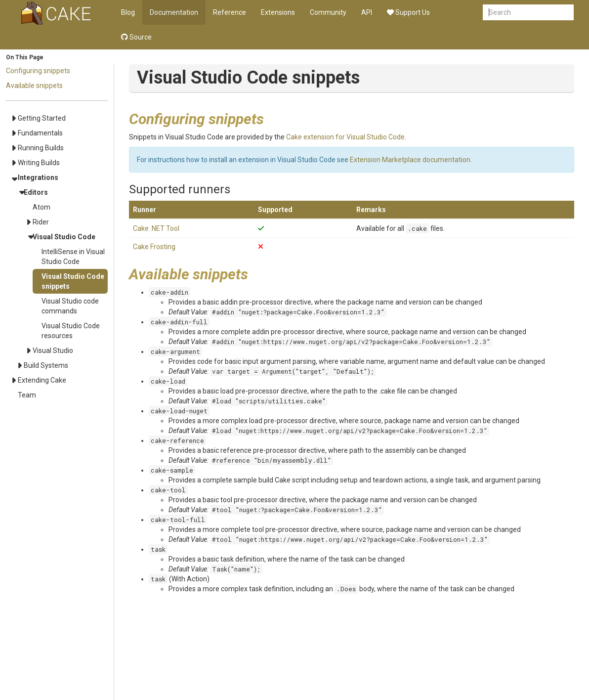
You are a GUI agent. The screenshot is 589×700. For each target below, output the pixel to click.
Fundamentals (40, 133)
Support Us (408, 12)
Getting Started (42, 118)
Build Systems (46, 365)
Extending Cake (42, 380)
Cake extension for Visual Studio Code (345, 137)
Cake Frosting (154, 247)
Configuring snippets (38, 71)
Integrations (38, 177)
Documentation (174, 12)
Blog (128, 12)
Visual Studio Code (64, 237)
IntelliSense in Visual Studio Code (73, 257)
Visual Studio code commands (70, 306)
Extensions (278, 12)
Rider (41, 222)
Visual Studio (53, 350)
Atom (42, 207)
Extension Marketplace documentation (410, 160)
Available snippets (34, 86)
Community (328, 12)
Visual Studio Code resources (71, 331)
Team (27, 395)
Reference (230, 12)
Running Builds (41, 148)
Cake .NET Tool (156, 228)
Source (136, 37)
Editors (36, 192)
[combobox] (528, 12)
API (367, 12)
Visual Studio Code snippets (73, 281)
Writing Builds (39, 163)
